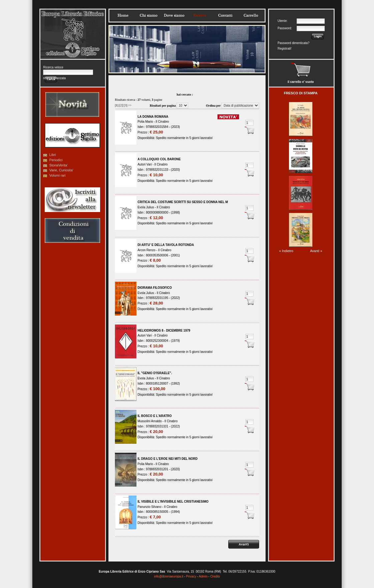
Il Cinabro (162, 122)
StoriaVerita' (59, 165)
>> (130, 105)
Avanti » (316, 251)
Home (123, 15)
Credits (215, 576)
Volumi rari (57, 175)
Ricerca (200, 15)
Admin (203, 576)
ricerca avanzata (54, 78)
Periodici (56, 160)
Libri (53, 155)
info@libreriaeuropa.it (169, 576)
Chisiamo (148, 15)
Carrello (251, 15)
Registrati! (285, 49)
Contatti (225, 15)
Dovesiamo (174, 15)
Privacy (191, 576)
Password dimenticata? (293, 43)
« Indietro (286, 251)
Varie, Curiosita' (61, 170)
